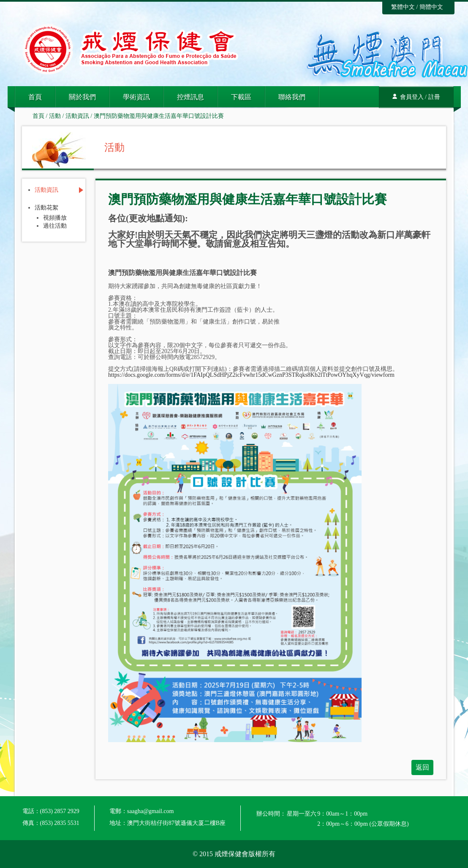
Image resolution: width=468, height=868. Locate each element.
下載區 (241, 97)
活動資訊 (77, 116)
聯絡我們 (292, 97)
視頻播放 (55, 218)
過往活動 (55, 226)
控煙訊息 (190, 97)
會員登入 (412, 97)
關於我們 (82, 97)
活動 (55, 116)
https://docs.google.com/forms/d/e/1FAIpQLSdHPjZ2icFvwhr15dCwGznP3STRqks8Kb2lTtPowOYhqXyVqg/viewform (251, 375)
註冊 (434, 97)
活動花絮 (46, 208)
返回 (422, 767)
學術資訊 (136, 97)
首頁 (35, 97)
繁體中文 (403, 7)
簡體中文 (431, 7)
